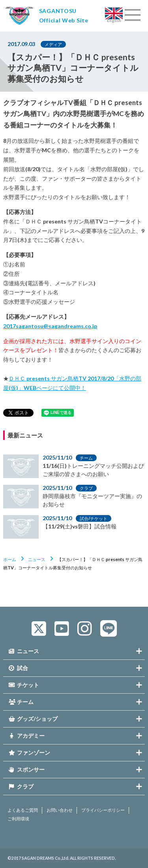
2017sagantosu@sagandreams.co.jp (50, 326)
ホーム (10, 559)
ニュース (37, 559)
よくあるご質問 (23, 810)
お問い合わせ (60, 810)
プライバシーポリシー (103, 810)
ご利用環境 (18, 819)
